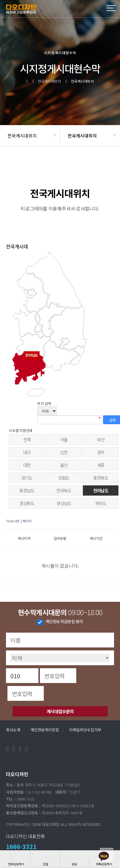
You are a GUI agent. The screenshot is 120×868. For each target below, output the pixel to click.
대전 (27, 465)
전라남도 (101, 490)
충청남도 (27, 490)
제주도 (101, 503)
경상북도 (27, 503)
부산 (101, 439)
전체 (27, 439)
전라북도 (64, 490)
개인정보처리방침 (45, 730)
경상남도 (64, 503)
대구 (27, 452)
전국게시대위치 (22, 136)
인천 (64, 452)
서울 (64, 439)
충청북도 (101, 478)
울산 (64, 465)
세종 (101, 465)
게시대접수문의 (60, 711)
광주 (101, 452)
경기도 (27, 478)
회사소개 (13, 730)
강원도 (64, 478)
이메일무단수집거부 (85, 730)
